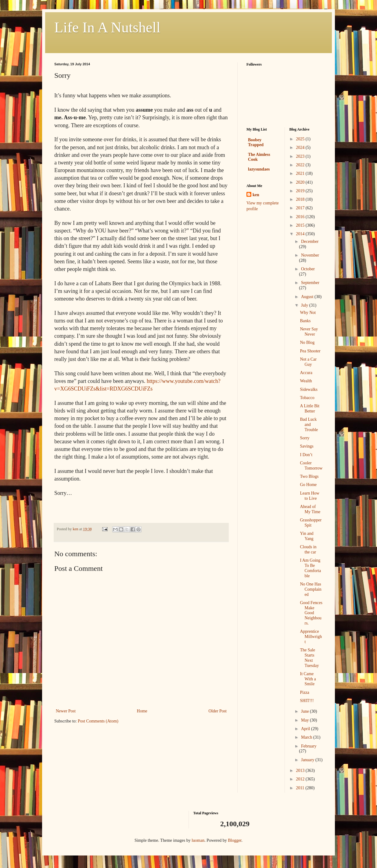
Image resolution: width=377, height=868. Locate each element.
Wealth (306, 381)
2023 (301, 156)
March (307, 737)
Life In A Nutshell (107, 27)
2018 (301, 199)
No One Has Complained (311, 589)
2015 (301, 225)
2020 (301, 182)
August (308, 297)
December (310, 241)
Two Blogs (309, 476)
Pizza (304, 692)
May (305, 720)
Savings (307, 446)
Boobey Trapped (256, 142)
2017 (301, 208)
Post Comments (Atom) (98, 721)
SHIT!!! (307, 701)
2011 (301, 788)
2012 (301, 779)
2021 (301, 173)
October (308, 269)
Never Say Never (309, 332)
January (308, 760)
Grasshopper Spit (311, 523)
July (305, 305)
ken (256, 195)
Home (142, 711)
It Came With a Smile (308, 679)
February (309, 746)
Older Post (218, 711)
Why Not (308, 313)
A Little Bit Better (310, 409)
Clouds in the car (308, 549)
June (305, 711)
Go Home (308, 485)
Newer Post (66, 711)
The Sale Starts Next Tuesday (309, 658)
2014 (301, 234)
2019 (301, 191)
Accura (306, 373)
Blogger (235, 840)
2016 (301, 217)
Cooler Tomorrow (311, 466)
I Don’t (306, 455)
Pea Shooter (310, 351)
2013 (301, 771)
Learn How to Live (309, 496)
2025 (301, 139)
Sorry (305, 438)
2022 (301, 165)
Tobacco (307, 398)
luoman (198, 840)
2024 (301, 148)
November (310, 255)
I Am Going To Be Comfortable (310, 568)
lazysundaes (259, 169)
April (306, 729)
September (310, 283)
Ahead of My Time (310, 509)
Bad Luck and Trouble (309, 425)
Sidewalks (309, 389)
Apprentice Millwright (311, 637)
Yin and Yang (307, 536)
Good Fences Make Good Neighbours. (311, 613)
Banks (305, 321)
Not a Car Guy (308, 362)
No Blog (307, 342)
